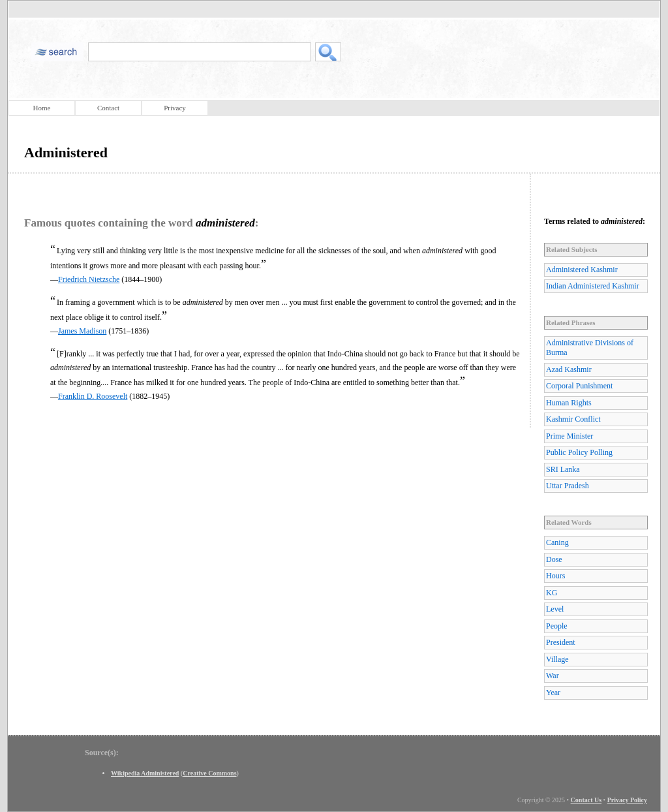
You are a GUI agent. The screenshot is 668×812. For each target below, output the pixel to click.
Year (553, 693)
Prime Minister (569, 436)
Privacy (175, 108)
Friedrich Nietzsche (89, 279)
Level (555, 609)
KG (552, 593)
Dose (554, 559)
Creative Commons (209, 773)
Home (42, 108)
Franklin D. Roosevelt (93, 396)
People (557, 626)
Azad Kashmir (569, 369)
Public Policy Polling (579, 452)
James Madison (82, 331)
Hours (555, 576)
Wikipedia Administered (145, 773)
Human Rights (569, 403)
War (553, 676)
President (561, 642)
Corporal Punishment (579, 386)
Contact (108, 108)
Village (557, 659)
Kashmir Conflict (573, 419)
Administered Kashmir (582, 270)
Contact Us (586, 800)
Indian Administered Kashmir (593, 286)
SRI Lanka (563, 469)
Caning (557, 542)
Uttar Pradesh (568, 486)
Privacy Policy (627, 800)
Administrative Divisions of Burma (590, 348)
